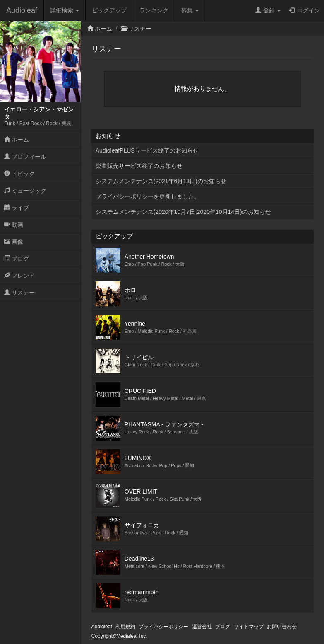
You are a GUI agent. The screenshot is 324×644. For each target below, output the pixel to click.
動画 (14, 225)
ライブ (17, 208)
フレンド (19, 276)
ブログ (17, 259)
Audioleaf (22, 10)
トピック (19, 174)
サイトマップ (249, 627)
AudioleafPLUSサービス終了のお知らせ (147, 150)
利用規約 (125, 627)
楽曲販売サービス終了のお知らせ (139, 166)
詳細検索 (65, 10)
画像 (14, 242)
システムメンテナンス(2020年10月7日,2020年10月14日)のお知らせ (183, 212)
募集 (190, 10)
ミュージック (25, 191)
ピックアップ (109, 10)
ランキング (154, 10)
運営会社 (202, 627)
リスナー (19, 293)
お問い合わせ (282, 627)
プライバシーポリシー (163, 627)
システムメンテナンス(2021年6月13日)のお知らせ (161, 181)
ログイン (304, 10)
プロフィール (25, 157)
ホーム (17, 140)
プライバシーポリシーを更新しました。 (148, 196)
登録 (268, 10)
